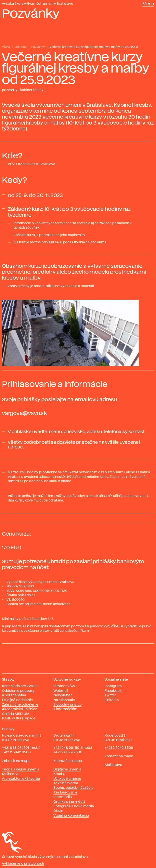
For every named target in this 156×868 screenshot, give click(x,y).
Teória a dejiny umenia (21, 769)
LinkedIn (112, 700)
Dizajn (58, 811)
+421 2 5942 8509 (119, 748)
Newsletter (63, 695)
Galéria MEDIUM (16, 714)
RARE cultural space (19, 718)
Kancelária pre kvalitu (20, 686)
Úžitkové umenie (67, 779)
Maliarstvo (11, 774)
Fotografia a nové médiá (74, 806)
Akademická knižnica (20, 709)
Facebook (113, 691)
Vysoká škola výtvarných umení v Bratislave (38, 4)
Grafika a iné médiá (69, 802)
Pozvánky (38, 47)
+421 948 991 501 (67, 748)
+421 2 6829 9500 (68, 752)
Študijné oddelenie (17, 700)
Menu (148, 4)
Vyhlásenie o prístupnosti (23, 864)
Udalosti (21, 47)
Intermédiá (63, 797)
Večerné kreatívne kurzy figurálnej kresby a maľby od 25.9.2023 (94, 47)
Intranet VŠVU (65, 686)
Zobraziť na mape (16, 761)
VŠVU (6, 47)
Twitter (110, 695)
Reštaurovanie (65, 793)
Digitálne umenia (67, 769)
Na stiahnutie (64, 700)
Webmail (61, 691)
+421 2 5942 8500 (16, 752)
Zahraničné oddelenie (20, 705)
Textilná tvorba (66, 783)
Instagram (113, 686)
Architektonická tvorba (21, 779)
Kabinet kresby (32, 90)
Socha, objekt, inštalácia (73, 788)
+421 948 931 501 (15, 748)
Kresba (59, 774)
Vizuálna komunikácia (71, 816)
